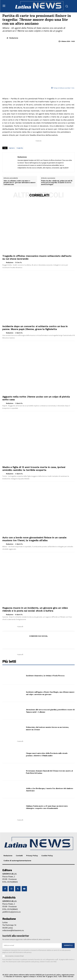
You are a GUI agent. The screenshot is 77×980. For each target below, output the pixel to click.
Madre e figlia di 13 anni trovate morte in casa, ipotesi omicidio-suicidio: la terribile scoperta (34, 469)
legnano (12, 148)
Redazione (14, 38)
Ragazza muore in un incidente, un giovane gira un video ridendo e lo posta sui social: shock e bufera (35, 609)
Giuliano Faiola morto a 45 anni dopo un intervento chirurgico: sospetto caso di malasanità (47, 807)
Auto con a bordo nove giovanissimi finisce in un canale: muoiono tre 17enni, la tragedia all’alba (35, 539)
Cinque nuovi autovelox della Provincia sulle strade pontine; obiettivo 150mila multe (47, 754)
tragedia (20, 148)
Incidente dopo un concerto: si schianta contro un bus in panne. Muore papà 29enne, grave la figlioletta (35, 328)
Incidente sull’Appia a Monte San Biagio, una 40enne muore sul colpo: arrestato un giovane (50, 693)
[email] (32, 946)
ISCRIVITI (68, 945)
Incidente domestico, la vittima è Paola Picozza (45, 676)
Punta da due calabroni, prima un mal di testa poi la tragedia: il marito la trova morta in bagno (57, 183)
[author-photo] (4, 262)
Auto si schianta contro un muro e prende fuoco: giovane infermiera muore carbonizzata (20, 183)
